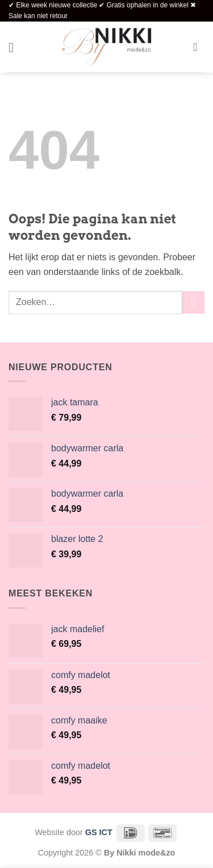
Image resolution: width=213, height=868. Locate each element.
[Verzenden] (193, 302)
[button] (15, 47)
